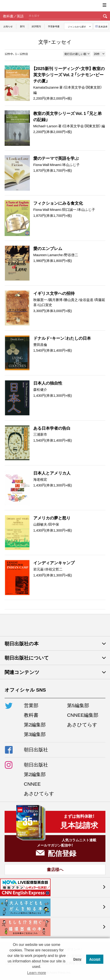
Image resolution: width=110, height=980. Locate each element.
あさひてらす (82, 724)
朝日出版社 (55, 6)
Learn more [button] (37, 973)
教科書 (31, 715)
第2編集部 (35, 724)
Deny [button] (77, 959)
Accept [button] (95, 959)
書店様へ (55, 869)
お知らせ (8, 26)
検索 (105, 16)
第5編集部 (78, 705)
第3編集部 (35, 734)
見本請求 (103, 26)
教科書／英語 (13, 16)
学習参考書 (54, 26)
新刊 (22, 26)
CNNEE (32, 784)
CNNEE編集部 (83, 715)
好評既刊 (36, 26)
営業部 (31, 705)
